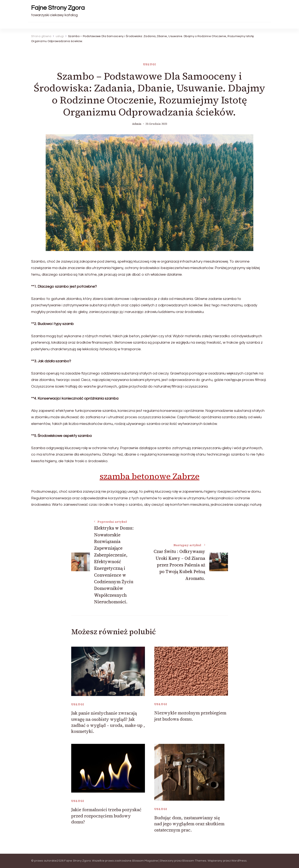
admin (137, 124)
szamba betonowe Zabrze (150, 476)
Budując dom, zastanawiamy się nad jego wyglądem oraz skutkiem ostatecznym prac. (189, 824)
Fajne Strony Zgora (58, 8)
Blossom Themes (194, 861)
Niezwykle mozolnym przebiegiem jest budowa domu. (190, 716)
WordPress (239, 861)
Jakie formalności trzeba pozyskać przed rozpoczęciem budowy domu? (106, 816)
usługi (150, 64)
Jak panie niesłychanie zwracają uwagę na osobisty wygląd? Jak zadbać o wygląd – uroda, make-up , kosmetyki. (108, 722)
